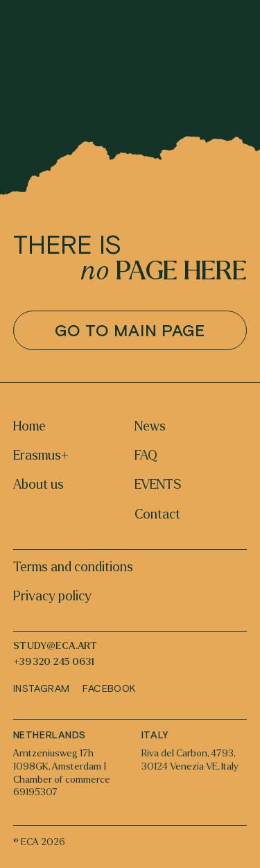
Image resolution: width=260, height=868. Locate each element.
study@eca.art (55, 646)
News (150, 426)
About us (38, 485)
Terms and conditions (73, 567)
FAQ (146, 455)
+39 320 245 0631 (54, 662)
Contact (157, 514)
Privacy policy (52, 596)
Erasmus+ (41, 455)
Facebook (109, 688)
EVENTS (158, 485)
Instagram (42, 688)
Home (29, 426)
